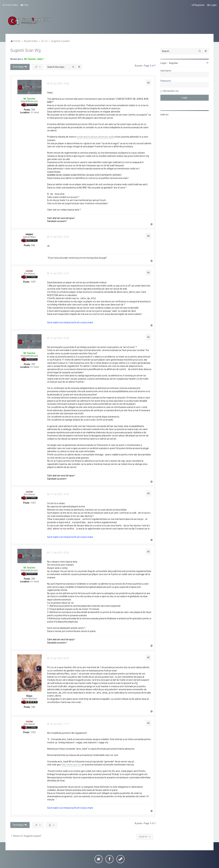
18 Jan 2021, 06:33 (58, 658)
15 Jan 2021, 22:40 (58, 338)
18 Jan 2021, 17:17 (58, 724)
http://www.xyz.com (71, 765)
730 (33, 110)
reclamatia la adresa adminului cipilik (95, 137)
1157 (33, 282)
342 (33, 245)
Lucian (29, 271)
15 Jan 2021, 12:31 (58, 273)
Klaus (29, 696)
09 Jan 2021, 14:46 (58, 84)
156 (33, 707)
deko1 (40, 59)
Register (174, 63)
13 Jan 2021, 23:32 (58, 237)
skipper (29, 234)
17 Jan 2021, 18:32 (58, 494)
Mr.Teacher (30, 59)
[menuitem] (24, 5)
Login (163, 63)
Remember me (171, 91)
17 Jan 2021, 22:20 (58, 553)
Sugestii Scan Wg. (26, 50)
